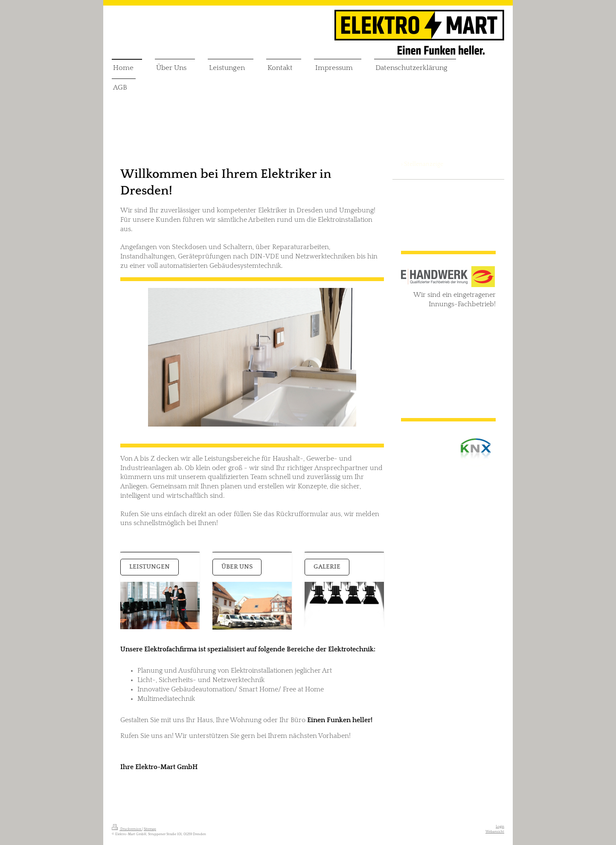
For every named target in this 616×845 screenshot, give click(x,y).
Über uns (237, 567)
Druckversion (127, 829)
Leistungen (150, 567)
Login (500, 826)
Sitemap (150, 829)
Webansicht (495, 832)
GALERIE (327, 567)
